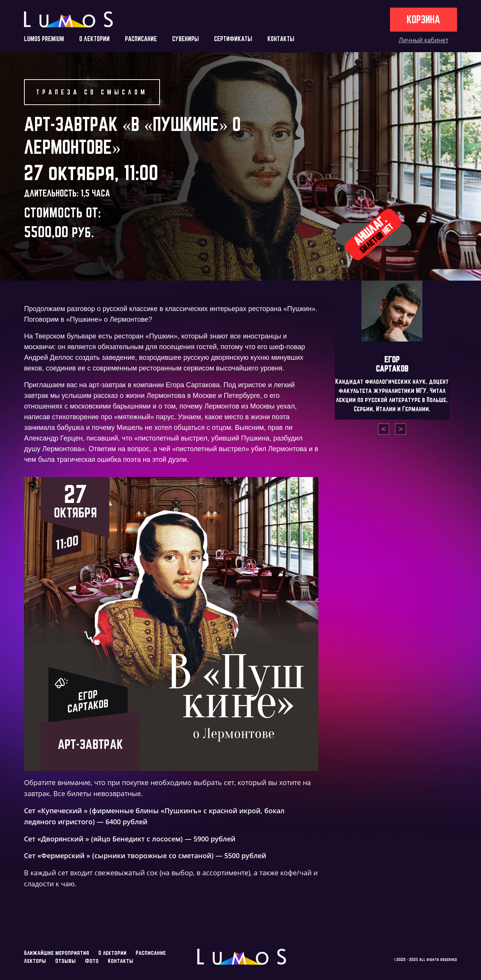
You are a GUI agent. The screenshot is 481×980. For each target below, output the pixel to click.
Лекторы (35, 961)
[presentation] (384, 429)
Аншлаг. (373, 234)
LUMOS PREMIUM (44, 39)
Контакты (121, 961)
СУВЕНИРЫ (185, 39)
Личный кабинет (423, 40)
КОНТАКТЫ (281, 39)
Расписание (151, 953)
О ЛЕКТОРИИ (94, 39)
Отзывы (66, 961)
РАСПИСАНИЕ (141, 39)
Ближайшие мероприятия (57, 953)
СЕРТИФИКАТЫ (233, 39)
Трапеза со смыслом (92, 92)
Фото (92, 961)
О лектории (112, 953)
